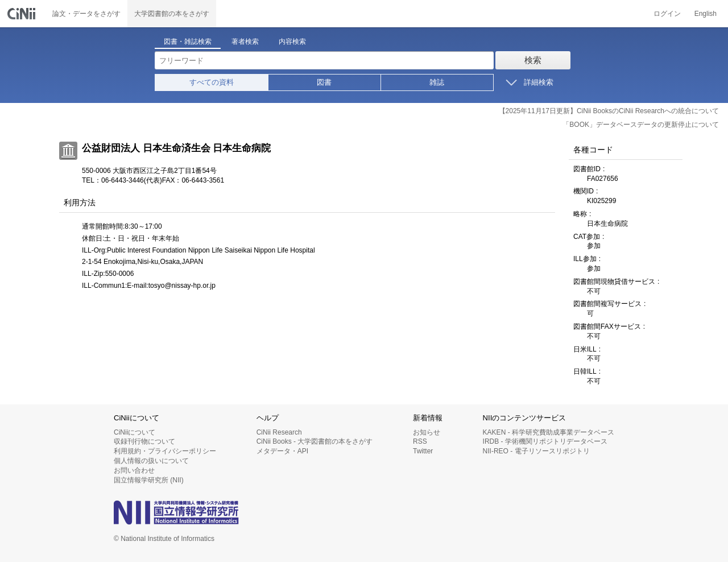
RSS (420, 441)
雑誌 (437, 82)
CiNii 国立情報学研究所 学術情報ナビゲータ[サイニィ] (23, 14)
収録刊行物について (144, 441)
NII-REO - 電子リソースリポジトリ (536, 451)
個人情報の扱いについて (151, 461)
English (706, 14)
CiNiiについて (135, 432)
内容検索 (292, 42)
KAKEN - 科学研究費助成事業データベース (549, 432)
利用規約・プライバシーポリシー (165, 451)
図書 (324, 82)
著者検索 (245, 42)
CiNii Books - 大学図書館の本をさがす (315, 441)
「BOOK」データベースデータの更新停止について (641, 125)
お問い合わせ (134, 470)
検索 (533, 60)
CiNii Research (279, 432)
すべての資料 (212, 82)
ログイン (667, 14)
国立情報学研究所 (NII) (149, 480)
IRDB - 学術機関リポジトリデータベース (545, 441)
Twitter (423, 451)
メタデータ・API (282, 451)
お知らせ (427, 432)
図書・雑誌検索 (188, 42)
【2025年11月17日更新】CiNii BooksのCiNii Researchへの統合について (609, 111)
